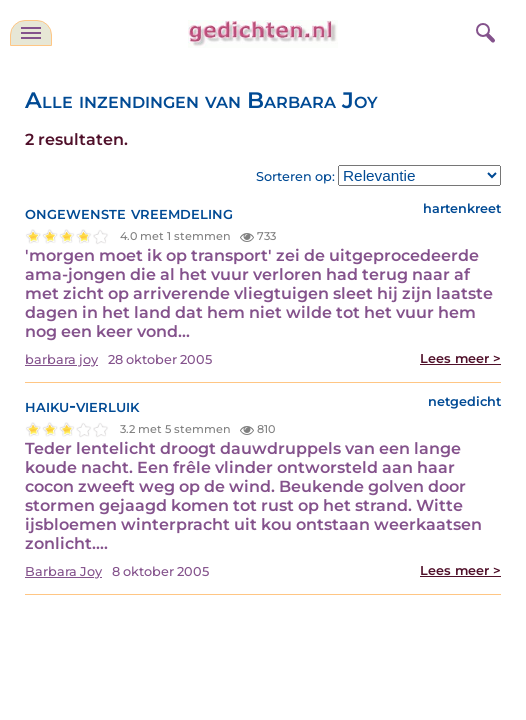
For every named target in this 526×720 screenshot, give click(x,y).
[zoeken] (483, 30)
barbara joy (61, 359)
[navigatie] (31, 33)
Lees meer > (460, 358)
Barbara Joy (63, 571)
